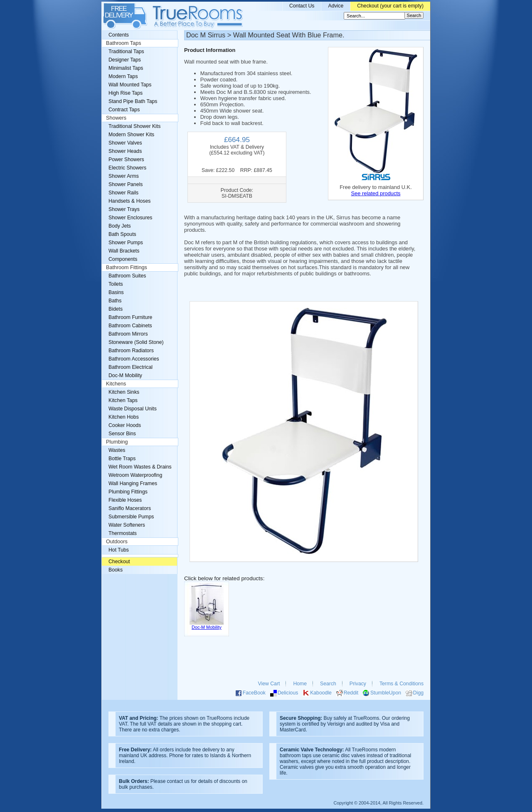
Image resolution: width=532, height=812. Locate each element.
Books (116, 570)
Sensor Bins (122, 434)
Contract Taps (124, 110)
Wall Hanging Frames (133, 483)
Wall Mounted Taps (130, 85)
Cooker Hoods (125, 425)
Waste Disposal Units (133, 409)
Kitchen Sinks (124, 392)
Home (300, 684)
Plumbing (117, 442)
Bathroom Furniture (130, 317)
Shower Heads (125, 151)
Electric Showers (127, 168)
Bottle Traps (122, 459)
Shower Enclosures (130, 218)
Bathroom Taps (123, 43)
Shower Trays (124, 209)
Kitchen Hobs (124, 417)
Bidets (116, 309)
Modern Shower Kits (131, 135)
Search (328, 684)
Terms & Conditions (401, 684)
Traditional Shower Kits (134, 126)
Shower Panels (126, 184)
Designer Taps (125, 60)
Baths (115, 301)
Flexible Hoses (125, 500)
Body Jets (120, 226)
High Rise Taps (126, 93)
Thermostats (123, 533)
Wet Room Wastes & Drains (140, 467)
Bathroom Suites (127, 276)
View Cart (269, 684)
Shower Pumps (126, 243)
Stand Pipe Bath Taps (133, 101)
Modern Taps (123, 76)
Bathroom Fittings (127, 267)
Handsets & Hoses (129, 201)
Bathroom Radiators (131, 351)
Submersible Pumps (131, 517)
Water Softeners (127, 525)
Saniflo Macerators (130, 508)
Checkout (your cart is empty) (390, 6)
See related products (376, 193)
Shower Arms (124, 176)
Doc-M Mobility (125, 375)
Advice (336, 6)
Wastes (117, 450)
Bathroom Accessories (134, 359)
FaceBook (254, 693)
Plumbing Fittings (128, 492)
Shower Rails (123, 193)
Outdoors (117, 542)
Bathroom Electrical (131, 367)
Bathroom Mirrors (128, 334)
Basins (116, 292)
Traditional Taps (126, 52)
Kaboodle (321, 693)
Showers (116, 118)
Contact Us (302, 6)
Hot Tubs (119, 550)
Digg (418, 693)
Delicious (288, 693)
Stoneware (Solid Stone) (136, 342)
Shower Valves (125, 143)
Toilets (116, 284)
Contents (119, 35)
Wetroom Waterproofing (135, 475)
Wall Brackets (124, 251)
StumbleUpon (386, 693)
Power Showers (126, 159)
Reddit (351, 693)
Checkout (119, 562)
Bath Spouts (122, 234)
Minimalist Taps (126, 68)
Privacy (358, 684)
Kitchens (116, 384)
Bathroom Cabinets (130, 326)
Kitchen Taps (123, 400)
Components (123, 259)
